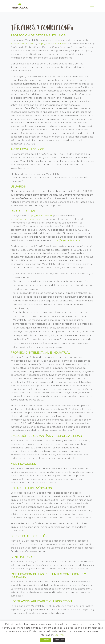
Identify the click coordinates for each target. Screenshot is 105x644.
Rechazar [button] (59, 640)
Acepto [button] (46, 640)
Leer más (60, 635)
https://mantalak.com (23, 44)
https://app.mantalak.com (53, 44)
